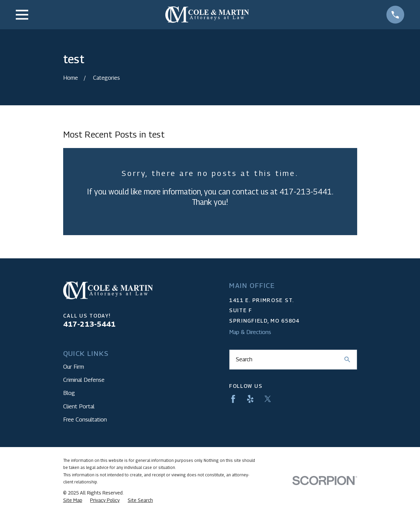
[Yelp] (250, 399)
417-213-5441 (89, 324)
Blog (69, 393)
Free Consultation (85, 419)
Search (244, 359)
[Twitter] (268, 399)
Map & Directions (250, 332)
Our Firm (74, 367)
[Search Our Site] (347, 359)
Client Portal (79, 406)
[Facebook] (233, 399)
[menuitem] (73, 500)
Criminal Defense (84, 380)
